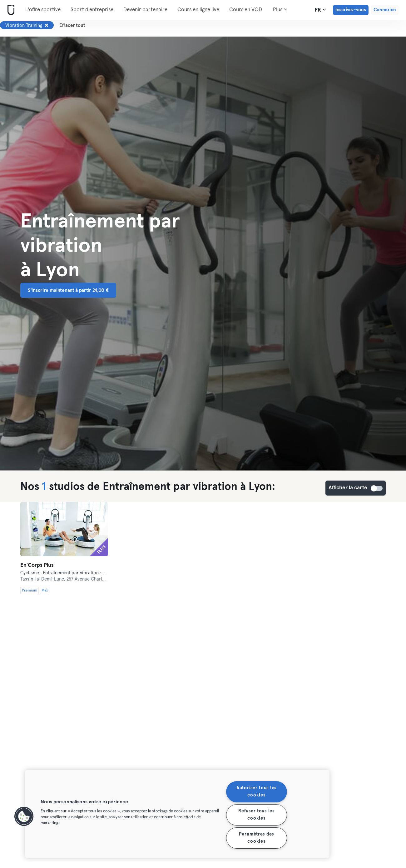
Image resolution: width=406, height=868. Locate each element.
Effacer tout (72, 25)
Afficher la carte (377, 488)
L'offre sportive (43, 10)
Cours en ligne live (198, 10)
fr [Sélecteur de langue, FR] (320, 10)
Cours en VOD (246, 10)
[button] (24, 816)
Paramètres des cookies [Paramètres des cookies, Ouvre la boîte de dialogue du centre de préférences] (256, 838)
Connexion (385, 10)
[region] (177, 814)
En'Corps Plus (37, 565)
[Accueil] (10, 10)
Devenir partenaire (145, 10)
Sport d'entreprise (92, 10)
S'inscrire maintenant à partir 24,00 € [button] (68, 290)
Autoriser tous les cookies (256, 792)
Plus (280, 9)
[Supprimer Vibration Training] (47, 25)
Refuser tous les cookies (256, 815)
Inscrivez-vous (351, 10)
